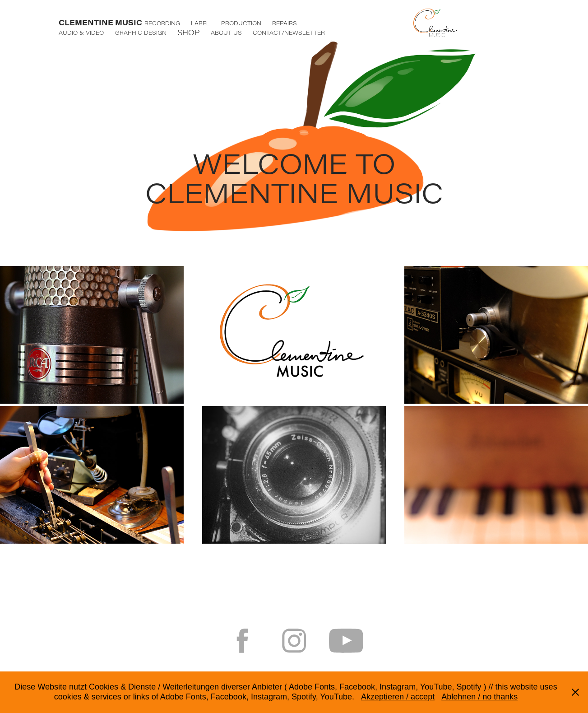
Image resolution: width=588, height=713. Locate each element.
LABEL (200, 23)
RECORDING (162, 23)
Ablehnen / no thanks (479, 697)
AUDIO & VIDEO (81, 33)
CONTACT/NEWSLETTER (289, 33)
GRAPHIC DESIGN (141, 33)
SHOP (188, 32)
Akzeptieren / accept (398, 697)
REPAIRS (285, 23)
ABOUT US (226, 33)
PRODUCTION (241, 23)
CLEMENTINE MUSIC (100, 22)
